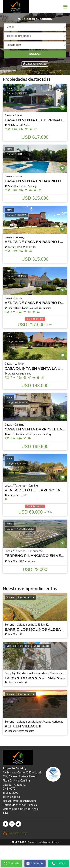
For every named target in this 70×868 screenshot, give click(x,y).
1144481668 (11, 797)
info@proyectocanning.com (19, 801)
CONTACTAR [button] (35, 863)
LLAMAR (58, 863)
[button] (65, 7)
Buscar (35, 54)
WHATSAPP (12, 863)
